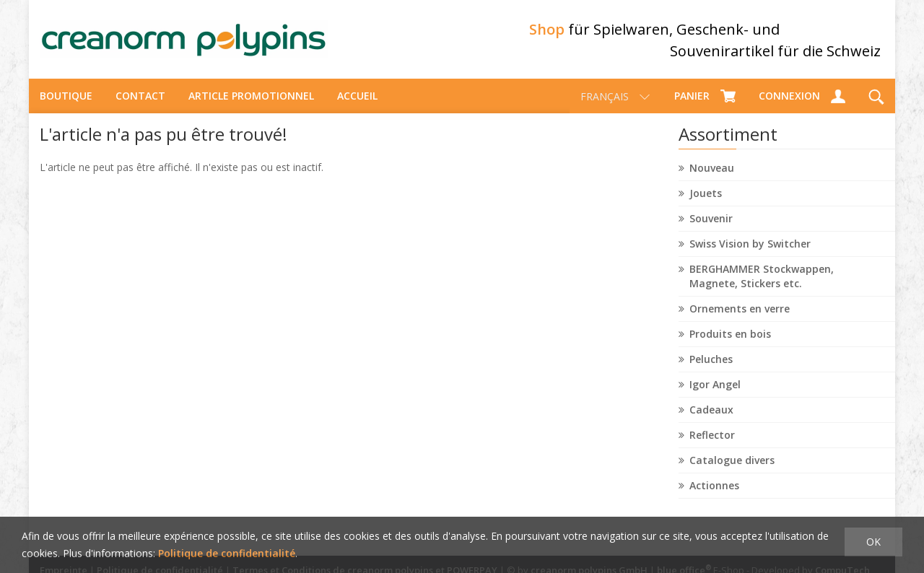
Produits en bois (730, 336)
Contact (140, 98)
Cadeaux (711, 412)
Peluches (711, 361)
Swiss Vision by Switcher (750, 246)
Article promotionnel (251, 98)
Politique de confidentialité (227, 553)
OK (873, 542)
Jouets (706, 195)
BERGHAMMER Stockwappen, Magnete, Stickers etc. (762, 278)
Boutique (66, 98)
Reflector (712, 437)
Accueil (357, 98)
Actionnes (714, 487)
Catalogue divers (732, 462)
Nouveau (712, 170)
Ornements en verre (740, 311)
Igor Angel (715, 386)
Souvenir (711, 220)
